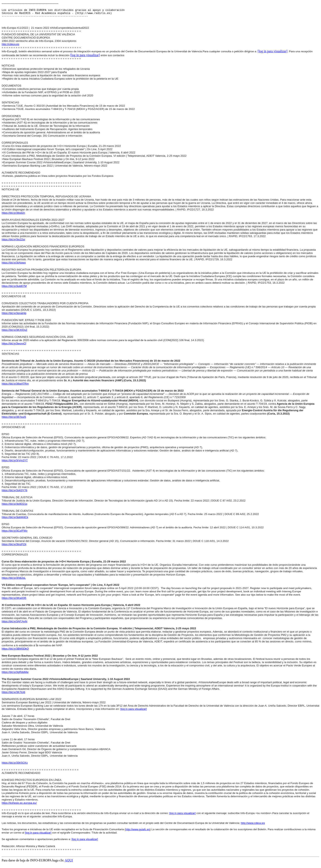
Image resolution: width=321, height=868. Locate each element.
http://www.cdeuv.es (253, 825)
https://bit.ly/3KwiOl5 (14, 600)
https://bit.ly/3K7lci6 (13, 695)
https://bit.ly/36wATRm (15, 386)
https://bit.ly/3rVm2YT (15, 463)
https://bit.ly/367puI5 (14, 419)
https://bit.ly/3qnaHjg (14, 316)
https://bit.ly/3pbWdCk (15, 520)
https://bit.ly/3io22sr (13, 242)
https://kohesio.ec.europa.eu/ (19, 805)
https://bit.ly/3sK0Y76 (14, 493)
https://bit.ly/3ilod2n (13, 215)
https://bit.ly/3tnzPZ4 (14, 547)
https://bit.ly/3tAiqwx (14, 265)
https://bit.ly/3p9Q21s (14, 506)
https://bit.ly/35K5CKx (15, 765)
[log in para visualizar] (273, 54)
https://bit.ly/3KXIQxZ (14, 332)
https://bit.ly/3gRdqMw (15, 674)
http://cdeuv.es (10, 47)
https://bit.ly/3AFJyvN (14, 624)
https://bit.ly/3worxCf (14, 346)
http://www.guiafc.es (138, 832)
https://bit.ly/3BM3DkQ (15, 651)
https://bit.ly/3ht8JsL (14, 580)
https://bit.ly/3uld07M (14, 288)
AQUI (69, 863)
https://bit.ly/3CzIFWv (15, 533)
